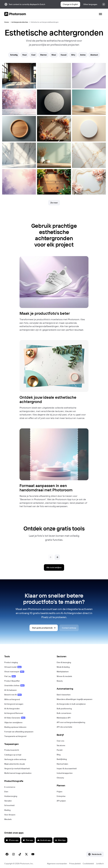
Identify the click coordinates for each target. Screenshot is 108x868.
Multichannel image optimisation (18, 773)
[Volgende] (57, 557)
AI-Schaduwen (11, 690)
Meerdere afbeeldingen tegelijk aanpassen (75, 699)
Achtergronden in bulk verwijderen (71, 704)
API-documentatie (64, 727)
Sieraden (8, 801)
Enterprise (61, 796)
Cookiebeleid (88, 864)
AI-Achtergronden (12, 709)
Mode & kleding (63, 667)
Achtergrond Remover (14, 713)
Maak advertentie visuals (15, 764)
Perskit (60, 750)
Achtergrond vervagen (14, 704)
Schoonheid (9, 805)
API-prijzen (61, 801)
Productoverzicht (12, 750)
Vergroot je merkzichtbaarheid (17, 768)
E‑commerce (10, 787)
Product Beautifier (12, 681)
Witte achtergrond (12, 699)
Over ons (60, 741)
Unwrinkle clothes (14, 685)
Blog (59, 755)
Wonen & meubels (64, 676)
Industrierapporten (65, 773)
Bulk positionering (64, 709)
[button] (28, 656)
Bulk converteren (64, 713)
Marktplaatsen (63, 672)
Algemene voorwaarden (57, 864)
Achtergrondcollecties (20, 22)
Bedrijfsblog (62, 759)
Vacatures (61, 745)
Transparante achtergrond (15, 736)
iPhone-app (12, 840)
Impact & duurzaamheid (67, 768)
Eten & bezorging (64, 662)
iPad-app (28, 840)
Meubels (8, 819)
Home (7, 22)
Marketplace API (64, 718)
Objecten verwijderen (13, 722)
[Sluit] (104, 4)
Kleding (7, 810)
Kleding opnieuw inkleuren (15, 727)
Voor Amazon (10, 815)
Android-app (44, 840)
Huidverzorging (11, 796)
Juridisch (100, 864)
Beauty (60, 681)
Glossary (60, 778)
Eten (6, 792)
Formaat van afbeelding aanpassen (19, 732)
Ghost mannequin (14, 672)
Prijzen (60, 792)
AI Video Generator (15, 718)
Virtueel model (13, 667)
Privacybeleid (75, 864)
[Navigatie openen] (100, 14)
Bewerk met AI (13, 695)
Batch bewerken (64, 695)
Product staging (11, 662)
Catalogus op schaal (13, 755)
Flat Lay (10, 676)
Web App (60, 840)
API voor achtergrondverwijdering (71, 722)
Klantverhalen (62, 764)
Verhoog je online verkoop (15, 759)
